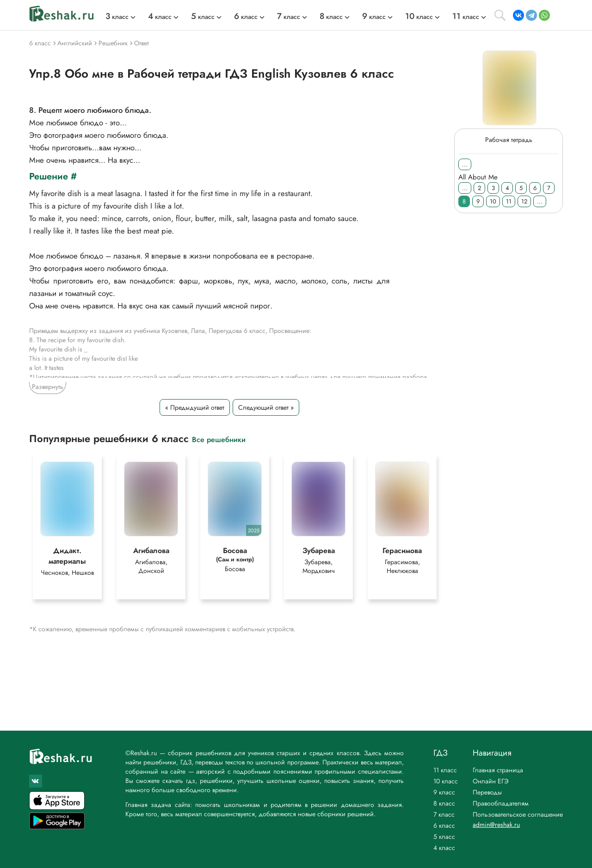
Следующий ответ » (266, 407)
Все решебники (219, 439)
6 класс (444, 825)
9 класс (444, 792)
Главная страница (498, 770)
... (465, 164)
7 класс (444, 814)
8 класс (444, 803)
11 (509, 201)
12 (524, 201)
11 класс (445, 770)
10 (493, 201)
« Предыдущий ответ (195, 407)
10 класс (446, 781)
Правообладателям (501, 803)
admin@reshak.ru (496, 825)
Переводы (487, 792)
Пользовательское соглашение (518, 814)
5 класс (444, 837)
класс (117, 17)
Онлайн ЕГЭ (491, 781)
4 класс (444, 848)
